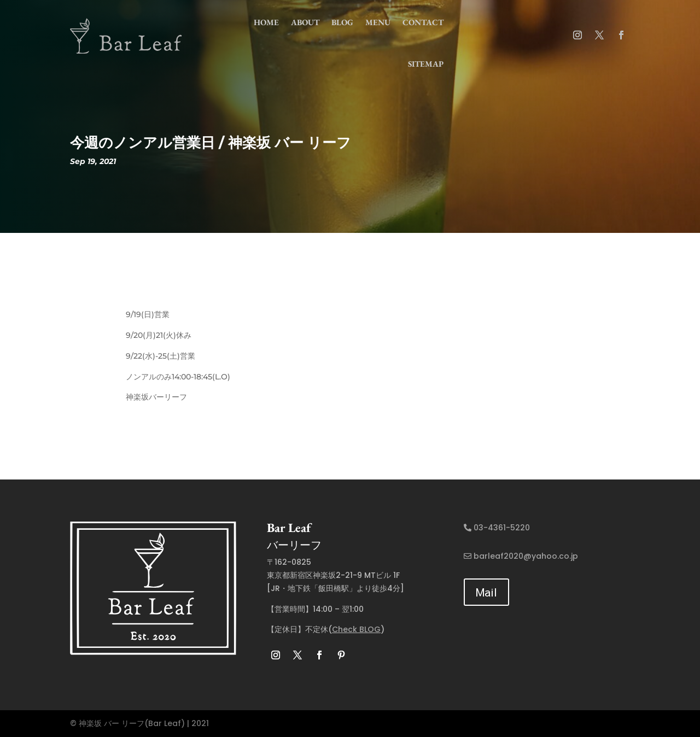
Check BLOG (356, 629)
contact (423, 22)
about (305, 22)
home (266, 22)
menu (378, 22)
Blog (342, 22)
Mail (486, 592)
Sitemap (426, 64)
